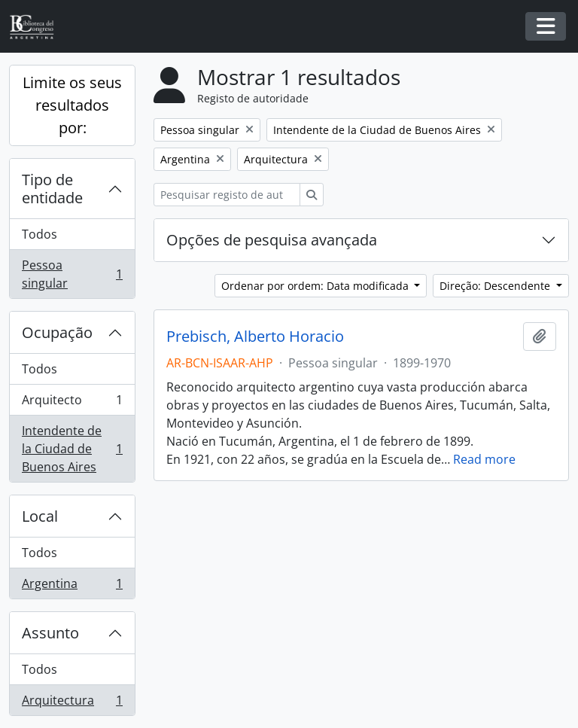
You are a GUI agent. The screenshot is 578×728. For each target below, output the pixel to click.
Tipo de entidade (52, 189)
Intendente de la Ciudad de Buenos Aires (72, 449)
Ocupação (57, 332)
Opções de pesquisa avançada (272, 240)
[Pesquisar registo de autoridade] (227, 195)
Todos (40, 234)
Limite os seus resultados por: (72, 105)
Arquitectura (72, 703)
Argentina (72, 586)
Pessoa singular (72, 274)
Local (40, 516)
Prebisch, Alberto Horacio (255, 337)
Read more (484, 459)
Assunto (50, 633)
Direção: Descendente (496, 286)
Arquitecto (72, 403)
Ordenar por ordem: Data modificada (316, 286)
